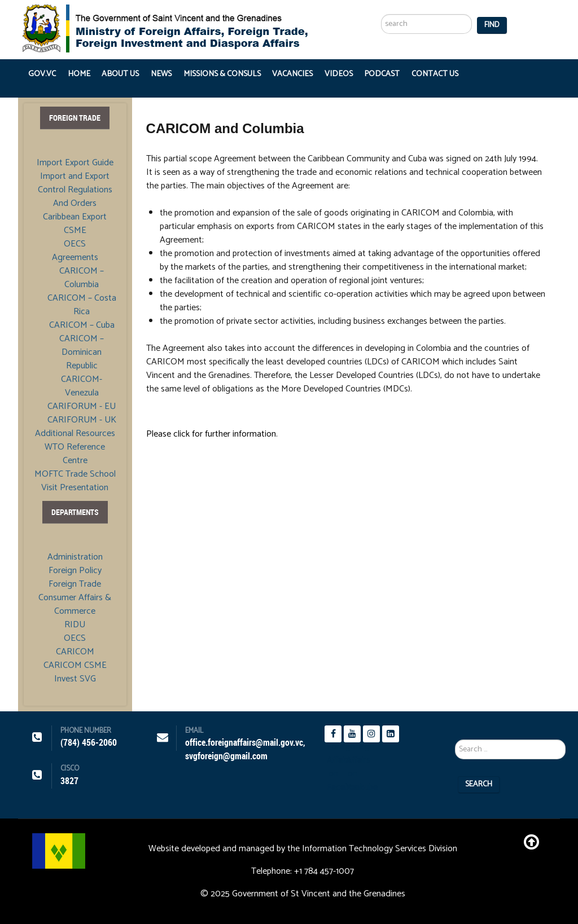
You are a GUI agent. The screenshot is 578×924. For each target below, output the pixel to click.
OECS (75, 244)
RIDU (75, 625)
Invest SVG (75, 679)
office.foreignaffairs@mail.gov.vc (244, 743)
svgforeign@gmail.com (226, 756)
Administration (75, 557)
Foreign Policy (75, 571)
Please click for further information (211, 434)
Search (479, 784)
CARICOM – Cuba (82, 325)
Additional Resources (75, 434)
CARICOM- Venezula (82, 386)
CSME (75, 231)
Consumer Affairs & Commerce (75, 605)
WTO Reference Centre (75, 454)
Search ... (381, 0)
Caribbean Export (75, 217)
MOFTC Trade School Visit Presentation (75, 481)
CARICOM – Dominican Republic (82, 352)
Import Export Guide (75, 163)
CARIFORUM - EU (82, 406)
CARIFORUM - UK (82, 420)
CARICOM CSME (75, 666)
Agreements (75, 258)
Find (492, 25)
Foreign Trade (75, 584)
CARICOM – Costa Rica (82, 305)
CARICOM (75, 652)
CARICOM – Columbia (82, 278)
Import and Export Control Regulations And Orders (75, 190)
